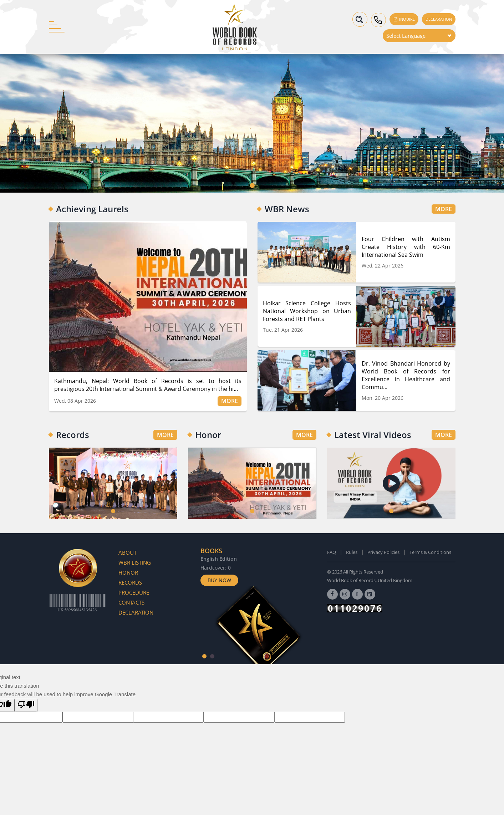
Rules (352, 552)
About (128, 552)
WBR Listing (135, 562)
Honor (128, 572)
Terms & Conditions (430, 552)
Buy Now (219, 580)
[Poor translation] (26, 705)
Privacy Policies (383, 552)
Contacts (131, 602)
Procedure (134, 592)
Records (130, 582)
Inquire (404, 19)
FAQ (332, 552)
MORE (230, 401)
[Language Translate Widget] (419, 36)
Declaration (439, 19)
